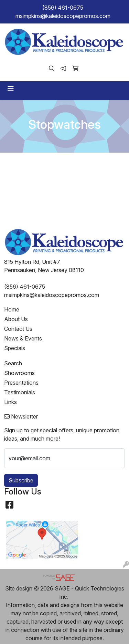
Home (12, 309)
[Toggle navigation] (11, 89)
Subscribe (21, 480)
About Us (16, 319)
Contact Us (18, 329)
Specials (15, 348)
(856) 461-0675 (63, 8)
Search (13, 363)
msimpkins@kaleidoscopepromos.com (63, 16)
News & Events (23, 338)
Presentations (21, 383)
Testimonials (20, 392)
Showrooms (19, 373)
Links (10, 402)
